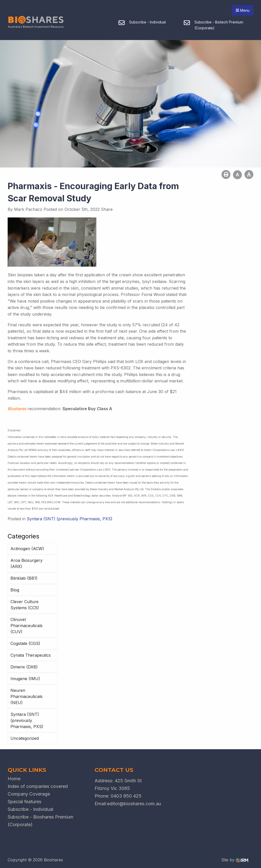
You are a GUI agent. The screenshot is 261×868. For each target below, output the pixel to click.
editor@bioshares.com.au (134, 804)
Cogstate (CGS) (25, 643)
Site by (235, 860)
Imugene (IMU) (25, 679)
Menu (243, 10)
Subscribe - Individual (30, 809)
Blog (15, 590)
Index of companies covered (38, 786)
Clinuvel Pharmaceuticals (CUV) (27, 626)
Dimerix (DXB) (24, 667)
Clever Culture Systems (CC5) (25, 605)
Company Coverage (29, 794)
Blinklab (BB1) (24, 578)
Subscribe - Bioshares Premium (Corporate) (41, 821)
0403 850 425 (126, 796)
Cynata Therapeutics (31, 655)
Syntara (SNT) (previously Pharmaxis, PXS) (27, 720)
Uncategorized (25, 738)
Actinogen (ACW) (27, 549)
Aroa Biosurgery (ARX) (27, 563)
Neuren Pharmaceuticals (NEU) (27, 696)
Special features (24, 802)
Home (14, 779)
